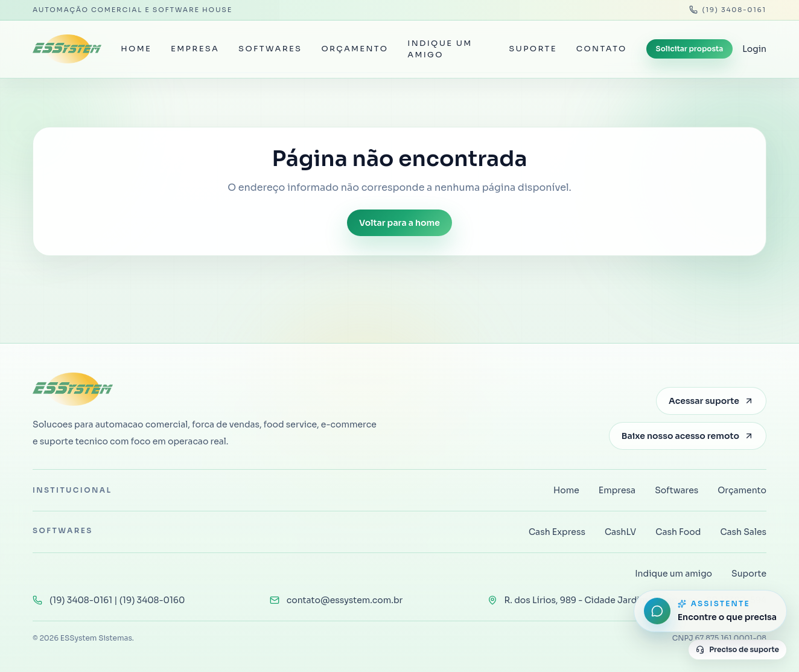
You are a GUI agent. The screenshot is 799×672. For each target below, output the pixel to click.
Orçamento (355, 49)
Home (136, 49)
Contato (602, 49)
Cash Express (557, 532)
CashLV (620, 532)
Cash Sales (743, 532)
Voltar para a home (400, 223)
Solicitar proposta (690, 49)
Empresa (195, 49)
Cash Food (678, 532)
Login (754, 49)
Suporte (533, 49)
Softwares (270, 49)
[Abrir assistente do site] (710, 611)
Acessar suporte (711, 401)
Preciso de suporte (737, 649)
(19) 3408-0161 (728, 10)
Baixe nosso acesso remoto (688, 436)
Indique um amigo (440, 49)
